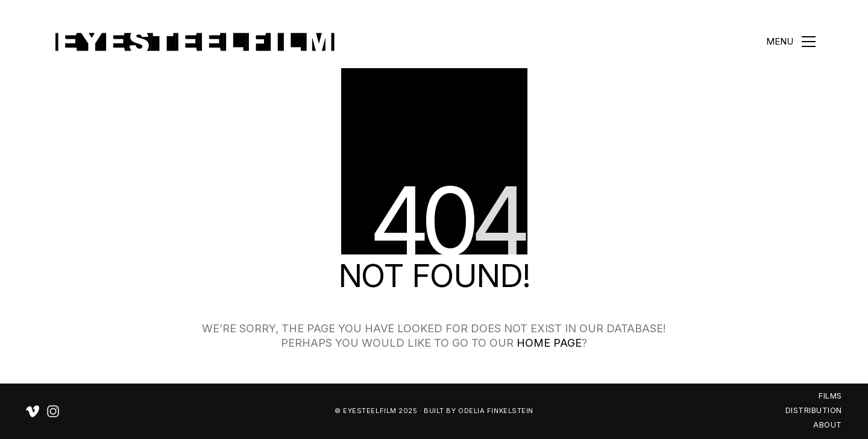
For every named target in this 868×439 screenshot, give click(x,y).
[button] (791, 42)
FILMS (830, 396)
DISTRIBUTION (814, 410)
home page (549, 343)
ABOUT (828, 425)
